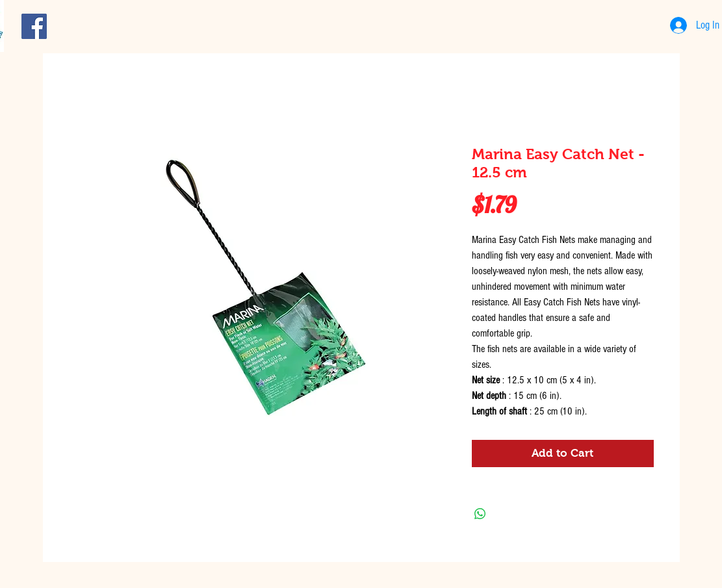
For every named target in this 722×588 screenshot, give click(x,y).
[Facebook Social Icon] (34, 26)
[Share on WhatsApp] (480, 514)
